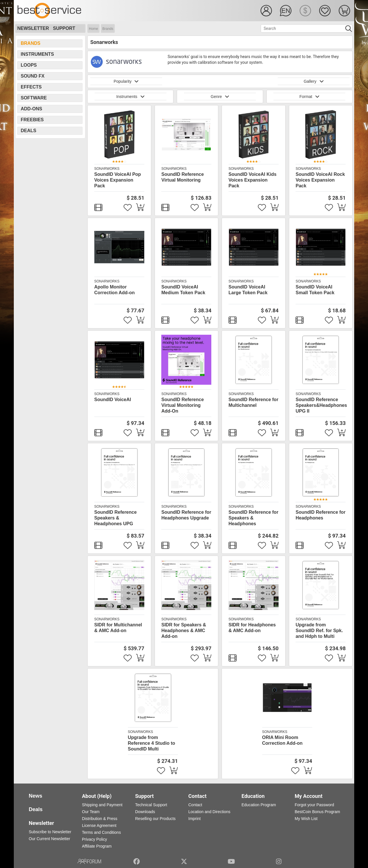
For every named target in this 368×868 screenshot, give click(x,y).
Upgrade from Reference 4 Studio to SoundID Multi (152, 743)
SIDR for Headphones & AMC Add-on (252, 628)
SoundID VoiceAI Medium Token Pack (183, 290)
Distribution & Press (100, 819)
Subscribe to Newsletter (50, 832)
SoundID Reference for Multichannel (253, 402)
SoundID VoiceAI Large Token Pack (248, 290)
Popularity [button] (126, 81)
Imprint (194, 819)
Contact (195, 805)
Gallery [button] (314, 81)
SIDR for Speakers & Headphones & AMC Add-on (184, 631)
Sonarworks (107, 169)
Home (93, 29)
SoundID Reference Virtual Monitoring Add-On (183, 405)
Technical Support (151, 805)
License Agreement (99, 825)
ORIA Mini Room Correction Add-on (282, 740)
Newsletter (33, 28)
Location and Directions (209, 812)
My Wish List (306, 819)
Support (64, 28)
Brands (108, 29)
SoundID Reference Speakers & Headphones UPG (116, 518)
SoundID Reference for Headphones (320, 515)
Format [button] (309, 97)
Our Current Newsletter (49, 839)
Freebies (32, 120)
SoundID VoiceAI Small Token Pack (315, 290)
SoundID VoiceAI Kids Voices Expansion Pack (253, 180)
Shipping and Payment (102, 805)
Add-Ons (31, 109)
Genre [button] (220, 97)
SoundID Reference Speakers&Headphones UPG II (321, 405)
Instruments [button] (130, 97)
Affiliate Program (97, 846)
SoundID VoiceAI (113, 400)
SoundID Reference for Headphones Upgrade (186, 515)
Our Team (91, 812)
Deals (28, 131)
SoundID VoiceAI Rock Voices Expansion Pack (320, 180)
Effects (31, 87)
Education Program (259, 805)
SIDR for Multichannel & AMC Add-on (118, 628)
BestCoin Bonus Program (317, 812)
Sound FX (33, 76)
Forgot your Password (314, 805)
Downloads (145, 812)
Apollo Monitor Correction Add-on (115, 290)
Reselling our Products (155, 819)
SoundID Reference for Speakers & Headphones (253, 518)
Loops (29, 65)
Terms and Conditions (101, 832)
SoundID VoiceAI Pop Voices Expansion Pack (118, 180)
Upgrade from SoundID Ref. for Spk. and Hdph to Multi (319, 631)
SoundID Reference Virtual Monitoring (183, 177)
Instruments (37, 54)
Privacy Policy (94, 839)
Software (34, 98)
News (36, 796)
